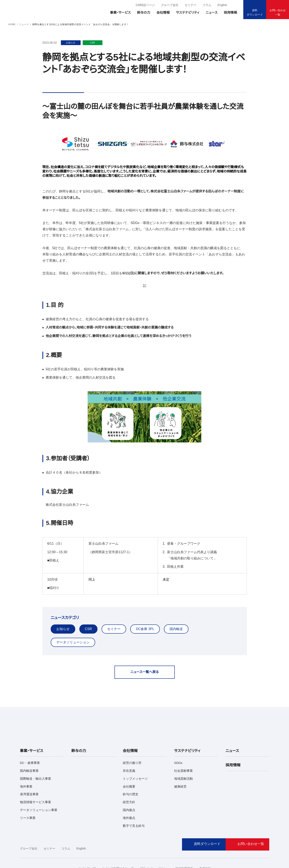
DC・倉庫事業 (29, 743)
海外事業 (26, 766)
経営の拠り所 (132, 743)
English (222, 5)
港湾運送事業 (29, 774)
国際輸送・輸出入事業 (35, 759)
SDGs (178, 743)
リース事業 (27, 798)
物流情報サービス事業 (35, 782)
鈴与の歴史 (130, 774)
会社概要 (129, 766)
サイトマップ (90, 849)
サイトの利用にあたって (118, 849)
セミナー (191, 5)
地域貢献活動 (183, 759)
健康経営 (180, 766)
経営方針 (129, 782)
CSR (87, 623)
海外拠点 (129, 798)
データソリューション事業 (37, 790)
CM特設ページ (147, 5)
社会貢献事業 (183, 751)
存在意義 (129, 751)
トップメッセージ (134, 759)
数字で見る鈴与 (133, 806)
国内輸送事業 (29, 751)
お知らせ (63, 623)
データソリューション (210, 623)
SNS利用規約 (180, 849)
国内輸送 (173, 623)
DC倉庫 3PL (142, 623)
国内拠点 (129, 790)
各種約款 (201, 849)
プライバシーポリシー (152, 849)
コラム (207, 5)
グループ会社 (171, 5)
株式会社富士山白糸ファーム (65, 499)
